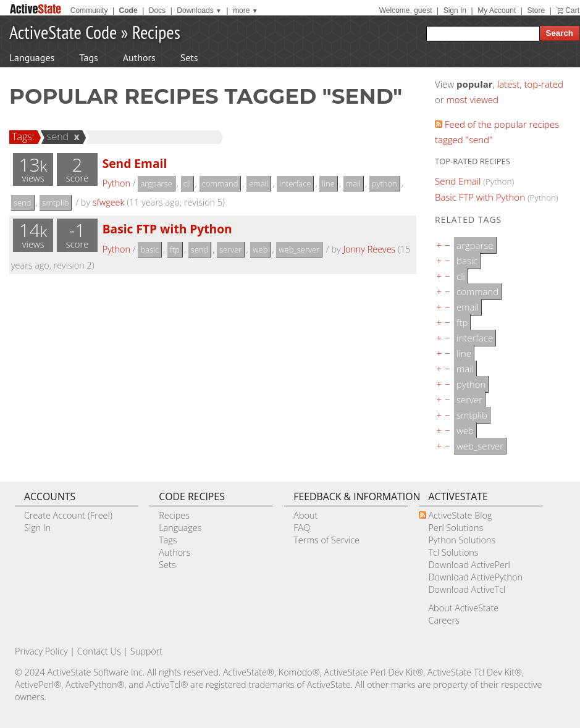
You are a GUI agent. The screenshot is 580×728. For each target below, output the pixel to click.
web (260, 249)
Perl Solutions (456, 528)
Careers (443, 620)
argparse (156, 183)
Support (146, 651)
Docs (157, 10)
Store (536, 10)
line (328, 183)
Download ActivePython (475, 577)
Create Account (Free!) (68, 515)
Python (116, 183)
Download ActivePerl (469, 565)
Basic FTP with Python (167, 229)
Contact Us (99, 651)
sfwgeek (109, 202)
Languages (32, 57)
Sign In (455, 10)
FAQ (302, 528)
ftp (175, 249)
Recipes (156, 32)
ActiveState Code (63, 32)
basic (149, 249)
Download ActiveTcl (467, 589)
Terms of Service (326, 540)
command (220, 183)
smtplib (55, 203)
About (305, 515)
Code (128, 10)
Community (89, 10)
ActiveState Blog (460, 515)
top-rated (544, 84)
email (258, 183)
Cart (572, 10)
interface (295, 183)
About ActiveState (463, 608)
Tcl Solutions (453, 552)
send (56, 136)
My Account (497, 10)
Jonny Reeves (369, 249)
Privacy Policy (41, 651)
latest (509, 84)
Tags (88, 57)
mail (353, 183)
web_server (299, 249)
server (230, 249)
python (385, 183)
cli (187, 183)
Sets (189, 57)
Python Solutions (462, 540)
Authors (139, 57)
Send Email (135, 163)
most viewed (473, 99)
